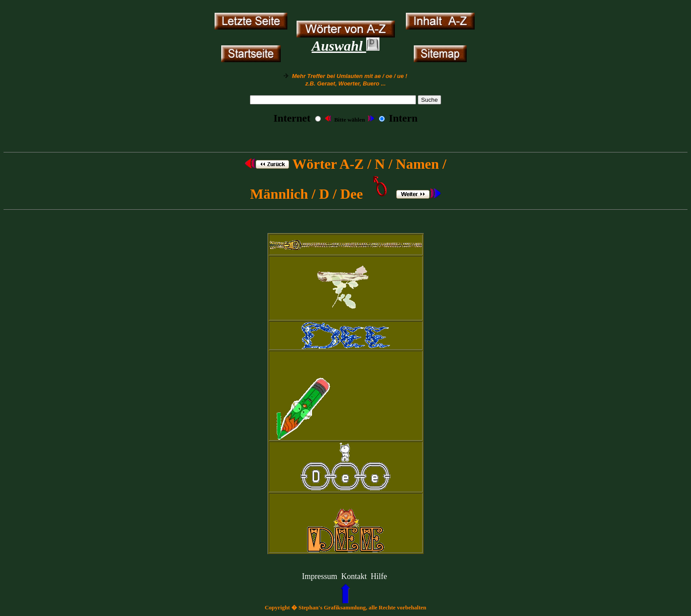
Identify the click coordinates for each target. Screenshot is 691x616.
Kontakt (354, 576)
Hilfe (379, 576)
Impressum (319, 576)
